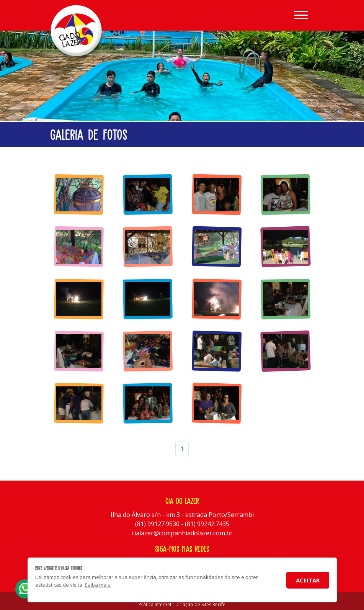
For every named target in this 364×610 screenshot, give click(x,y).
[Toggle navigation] (301, 15)
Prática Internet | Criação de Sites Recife (182, 604)
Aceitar (308, 580)
